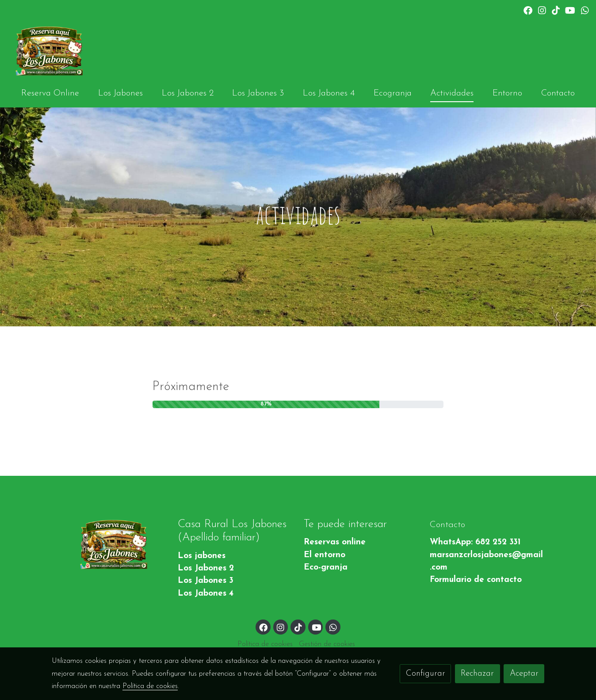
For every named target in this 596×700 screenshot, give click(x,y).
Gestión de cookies (327, 644)
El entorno (325, 555)
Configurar (426, 674)
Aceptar (524, 674)
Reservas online (335, 542)
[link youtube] (570, 10)
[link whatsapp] (585, 10)
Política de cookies (265, 644)
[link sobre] (109, 544)
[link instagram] (542, 10)
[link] (49, 51)
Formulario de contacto (476, 580)
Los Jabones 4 (206, 594)
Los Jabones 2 (206, 568)
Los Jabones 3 (206, 581)
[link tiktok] (556, 10)
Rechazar (477, 674)
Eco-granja (326, 568)
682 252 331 (498, 542)
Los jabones (202, 556)
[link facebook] (528, 10)
